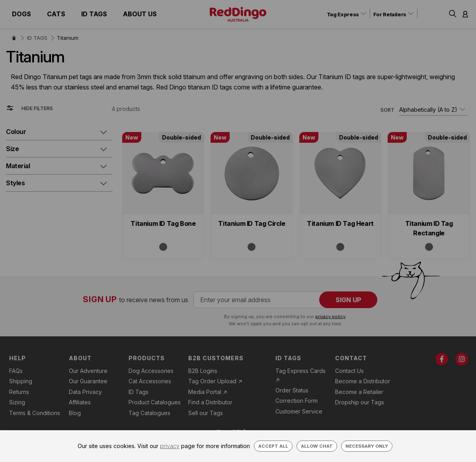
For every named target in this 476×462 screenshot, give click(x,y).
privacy (170, 446)
